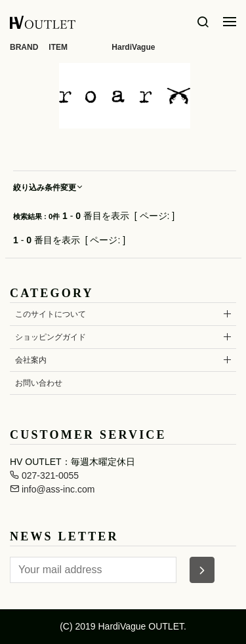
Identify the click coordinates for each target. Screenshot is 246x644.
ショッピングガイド (51, 337)
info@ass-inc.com (52, 489)
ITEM (58, 47)
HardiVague (133, 47)
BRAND (24, 47)
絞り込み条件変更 (49, 188)
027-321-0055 (44, 475)
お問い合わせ (39, 383)
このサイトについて (51, 314)
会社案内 (31, 360)
